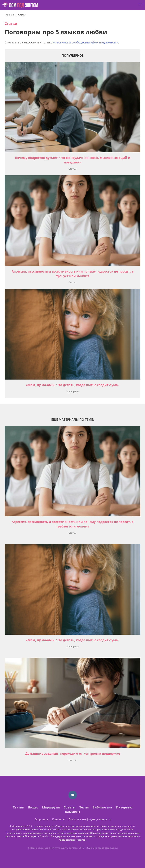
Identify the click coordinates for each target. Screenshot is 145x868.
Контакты (58, 819)
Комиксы (73, 812)
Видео (33, 807)
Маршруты (72, 391)
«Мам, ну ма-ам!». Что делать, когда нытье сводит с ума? (73, 385)
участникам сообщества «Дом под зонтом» (86, 42)
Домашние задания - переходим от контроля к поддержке (73, 754)
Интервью (124, 807)
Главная (9, 15)
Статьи (11, 24)
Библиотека (102, 807)
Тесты (84, 807)
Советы (70, 807)
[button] (140, 5)
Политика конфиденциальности (90, 819)
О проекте (41, 819)
